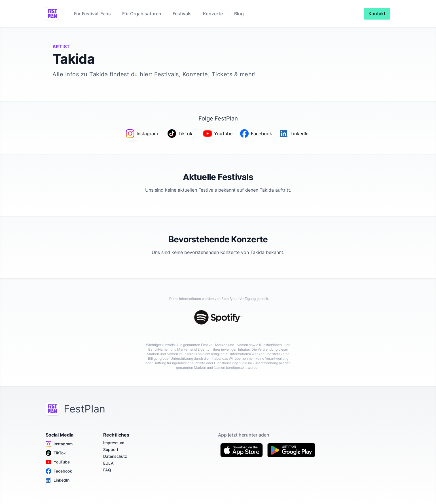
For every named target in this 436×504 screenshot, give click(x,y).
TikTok (56, 453)
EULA (108, 463)
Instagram (59, 444)
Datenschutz (115, 456)
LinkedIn (58, 480)
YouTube (58, 462)
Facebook (59, 471)
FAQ (107, 470)
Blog (239, 14)
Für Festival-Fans (92, 14)
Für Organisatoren (142, 14)
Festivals (182, 14)
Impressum (114, 443)
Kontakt (377, 14)
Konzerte (213, 14)
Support (111, 449)
